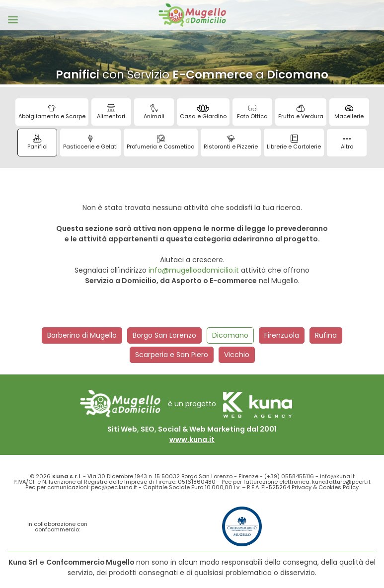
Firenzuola (282, 335)
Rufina (326, 335)
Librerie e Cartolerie (294, 143)
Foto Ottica (252, 112)
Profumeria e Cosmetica (161, 143)
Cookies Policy (339, 487)
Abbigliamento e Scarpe (52, 112)
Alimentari (111, 112)
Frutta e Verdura (301, 112)
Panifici (38, 143)
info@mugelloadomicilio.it (194, 270)
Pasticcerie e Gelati (90, 143)
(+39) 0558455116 (289, 476)
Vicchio (237, 355)
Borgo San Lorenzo (164, 335)
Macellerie (349, 112)
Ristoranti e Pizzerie (231, 143)
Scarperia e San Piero (172, 355)
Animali (154, 112)
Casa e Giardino (203, 112)
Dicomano (230, 335)
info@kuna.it (337, 476)
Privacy (302, 487)
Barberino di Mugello (82, 335)
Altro (347, 144)
